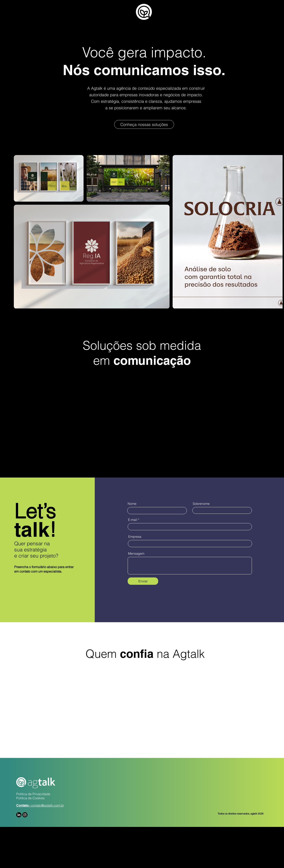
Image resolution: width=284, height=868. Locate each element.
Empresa (135, 537)
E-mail (133, 520)
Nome (132, 504)
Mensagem (136, 553)
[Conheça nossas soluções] (144, 124)
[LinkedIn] (19, 815)
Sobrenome (201, 504)
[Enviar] (143, 581)
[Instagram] (25, 815)
